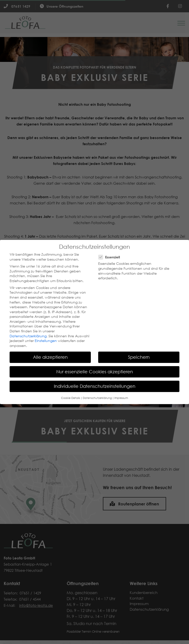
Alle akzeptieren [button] (50, 357)
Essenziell (109, 257)
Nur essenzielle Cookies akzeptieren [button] (95, 372)
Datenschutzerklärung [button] (97, 398)
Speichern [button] (139, 357)
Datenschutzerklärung (28, 336)
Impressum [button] (121, 398)
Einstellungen (46, 341)
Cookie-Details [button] (71, 398)
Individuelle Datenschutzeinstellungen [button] (95, 386)
